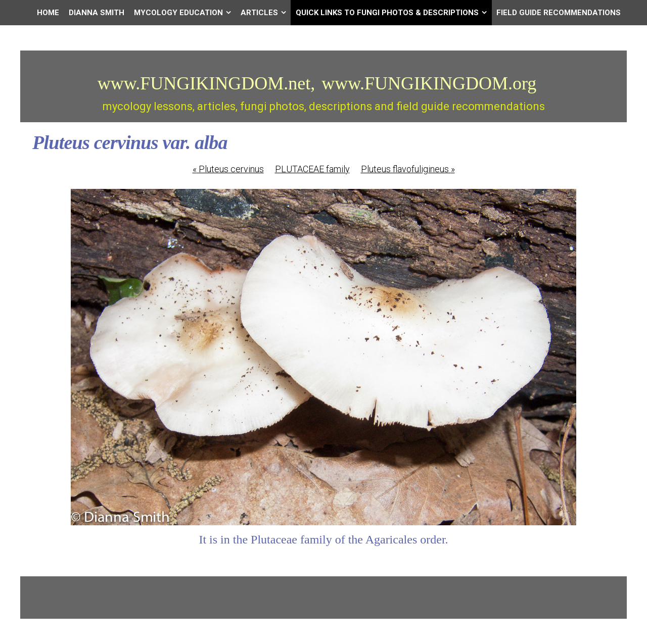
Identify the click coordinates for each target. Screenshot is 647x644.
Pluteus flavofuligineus (408, 169)
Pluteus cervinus (228, 169)
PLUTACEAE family (312, 169)
